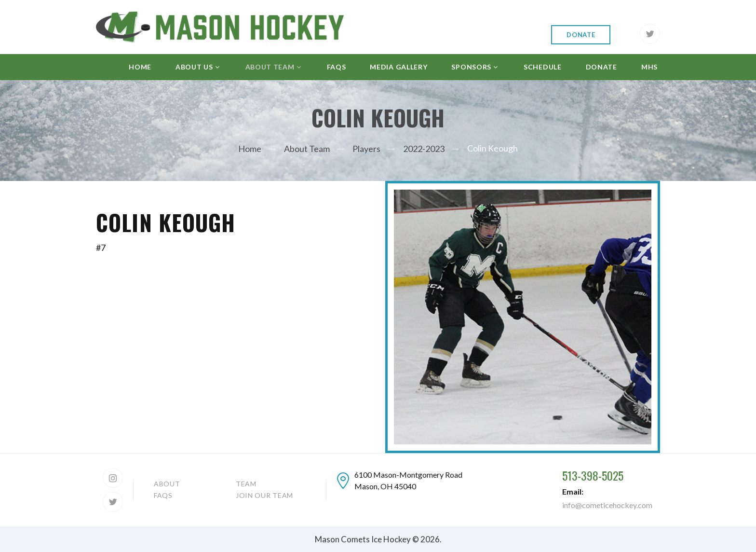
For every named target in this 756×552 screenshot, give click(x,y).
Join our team (264, 495)
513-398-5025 (593, 475)
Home (250, 149)
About (167, 484)
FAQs (163, 495)
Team (246, 484)
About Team (307, 149)
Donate (581, 35)
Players (366, 149)
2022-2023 (424, 149)
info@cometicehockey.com (607, 505)
